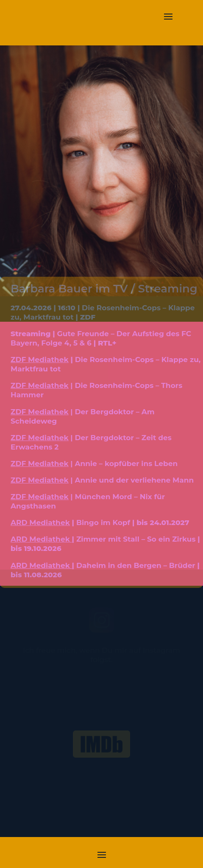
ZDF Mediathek (40, 360)
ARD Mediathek (40, 522)
